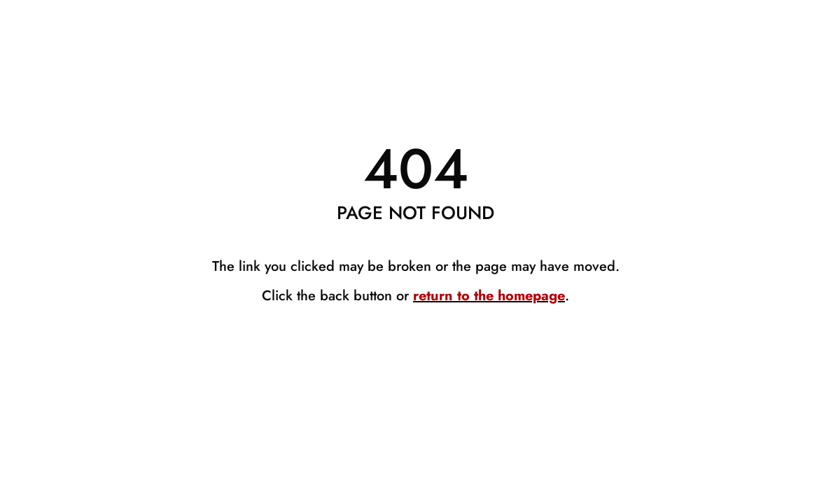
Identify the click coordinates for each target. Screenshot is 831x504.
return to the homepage (489, 296)
